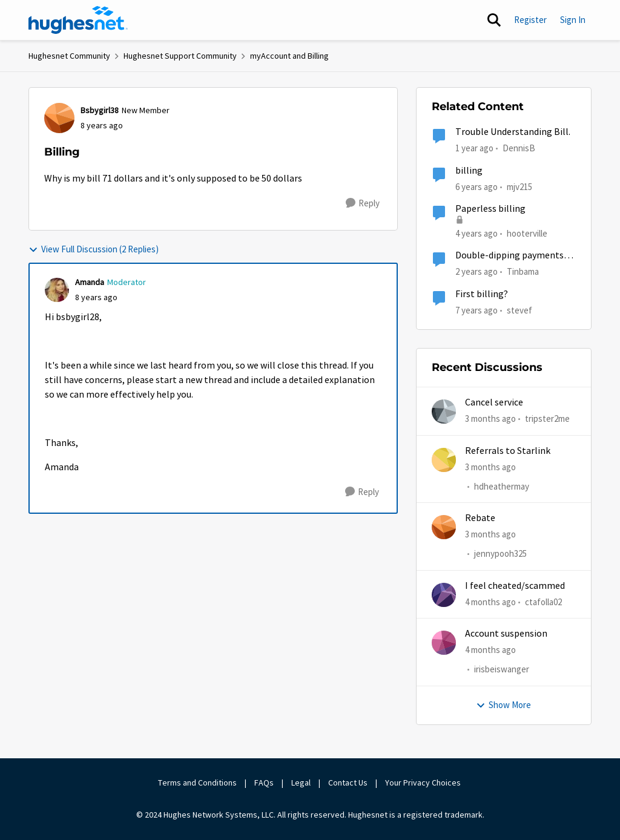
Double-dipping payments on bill (510, 256)
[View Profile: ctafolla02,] (444, 595)
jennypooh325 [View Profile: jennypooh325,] (500, 554)
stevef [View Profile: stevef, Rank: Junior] (519, 310)
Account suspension (506, 634)
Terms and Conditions (197, 783)
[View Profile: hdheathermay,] (444, 460)
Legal (301, 783)
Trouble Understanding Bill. (513, 132)
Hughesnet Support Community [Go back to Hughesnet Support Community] (180, 56)
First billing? (482, 294)
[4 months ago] (490, 602)
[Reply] (363, 203)
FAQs (264, 783)
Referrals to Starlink (508, 451)
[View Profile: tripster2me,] (444, 412)
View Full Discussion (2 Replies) (94, 249)
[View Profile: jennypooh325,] (444, 527)
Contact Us (348, 783)
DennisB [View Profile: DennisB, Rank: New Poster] (519, 148)
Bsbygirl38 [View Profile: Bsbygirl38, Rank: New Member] (100, 110)
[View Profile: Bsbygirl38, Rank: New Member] (59, 118)
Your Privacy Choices (424, 783)
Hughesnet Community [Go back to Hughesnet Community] (69, 56)
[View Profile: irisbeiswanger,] (444, 643)
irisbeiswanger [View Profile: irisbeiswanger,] (502, 670)
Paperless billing (490, 209)
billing (469, 171)
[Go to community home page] (78, 20)
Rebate (480, 518)
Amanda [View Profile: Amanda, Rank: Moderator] (90, 282)
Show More (503, 705)
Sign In (573, 20)
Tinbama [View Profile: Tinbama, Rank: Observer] (523, 271)
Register (530, 20)
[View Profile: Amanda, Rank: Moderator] (57, 290)
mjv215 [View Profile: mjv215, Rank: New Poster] (519, 186)
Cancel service (494, 402)
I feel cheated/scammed (515, 586)
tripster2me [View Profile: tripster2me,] (547, 418)
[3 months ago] (490, 419)
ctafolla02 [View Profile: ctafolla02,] (543, 602)
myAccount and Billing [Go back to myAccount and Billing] (289, 56)
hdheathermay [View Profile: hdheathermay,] (502, 486)
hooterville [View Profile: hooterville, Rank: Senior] (527, 233)
